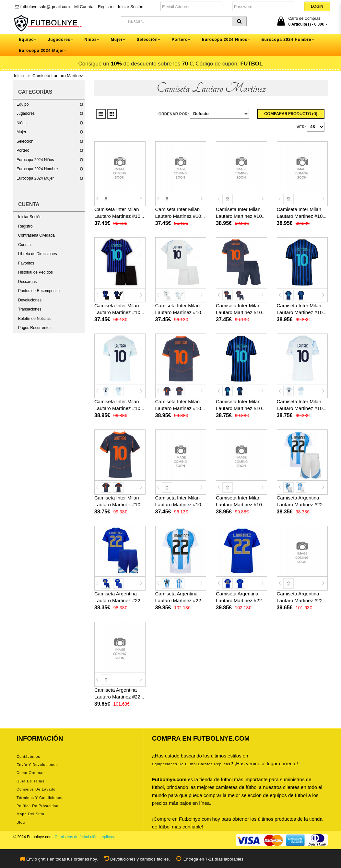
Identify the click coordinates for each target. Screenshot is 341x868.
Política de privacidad (38, 806)
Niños (22, 123)
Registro (106, 7)
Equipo (23, 104)
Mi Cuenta (84, 7)
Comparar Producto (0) (291, 114)
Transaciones (30, 309)
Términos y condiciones (39, 798)
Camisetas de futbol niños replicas (84, 837)
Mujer (21, 132)
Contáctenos (28, 757)
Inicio (19, 76)
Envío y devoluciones (37, 765)
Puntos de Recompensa (39, 291)
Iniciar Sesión (131, 7)
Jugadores (26, 113)
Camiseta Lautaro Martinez (58, 76)
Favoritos (26, 263)
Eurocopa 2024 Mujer (35, 178)
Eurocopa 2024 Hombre (37, 169)
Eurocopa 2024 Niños (35, 160)
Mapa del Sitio (30, 814)
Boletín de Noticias (34, 319)
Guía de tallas (30, 781)
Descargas (27, 282)
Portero (23, 150)
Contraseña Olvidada (36, 235)
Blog (21, 822)
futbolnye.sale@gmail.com (42, 7)
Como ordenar (30, 773)
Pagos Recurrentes (35, 328)
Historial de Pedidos (35, 272)
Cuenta (24, 245)
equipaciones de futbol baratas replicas (191, 764)
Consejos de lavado (36, 789)
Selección (25, 141)
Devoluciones (30, 300)
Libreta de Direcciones (37, 254)
